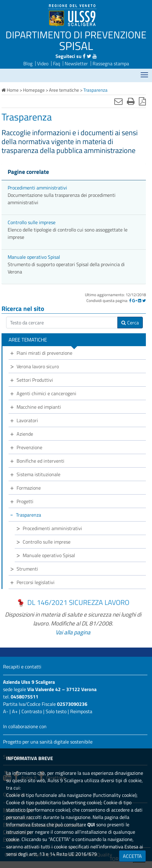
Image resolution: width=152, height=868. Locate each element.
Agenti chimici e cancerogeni (46, 393)
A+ (15, 711)
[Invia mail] (118, 101)
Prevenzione (29, 447)
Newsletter (76, 63)
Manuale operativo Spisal (34, 257)
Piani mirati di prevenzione (44, 353)
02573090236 (72, 704)
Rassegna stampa (111, 63)
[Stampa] (131, 101)
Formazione (29, 488)
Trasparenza (28, 515)
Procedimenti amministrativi (37, 188)
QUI (91, 824)
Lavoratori (27, 420)
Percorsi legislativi (36, 582)
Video (43, 63)
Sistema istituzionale (38, 474)
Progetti (25, 501)
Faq (57, 63)
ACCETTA (132, 856)
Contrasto (32, 711)
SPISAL (76, 46)
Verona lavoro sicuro (38, 366)
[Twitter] (144, 300)
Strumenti (27, 569)
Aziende (25, 434)
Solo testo (56, 711)
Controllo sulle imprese (32, 222)
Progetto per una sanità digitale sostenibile (48, 742)
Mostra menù (145, 73)
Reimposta (81, 711)
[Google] (135, 300)
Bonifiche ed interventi (40, 461)
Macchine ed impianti (39, 407)
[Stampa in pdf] (142, 101)
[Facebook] (130, 300)
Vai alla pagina (73, 632)
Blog (28, 63)
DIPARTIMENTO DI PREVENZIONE (76, 35)
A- (6, 711)
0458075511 (25, 697)
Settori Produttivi (35, 380)
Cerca (130, 323)
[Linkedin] (140, 300)
